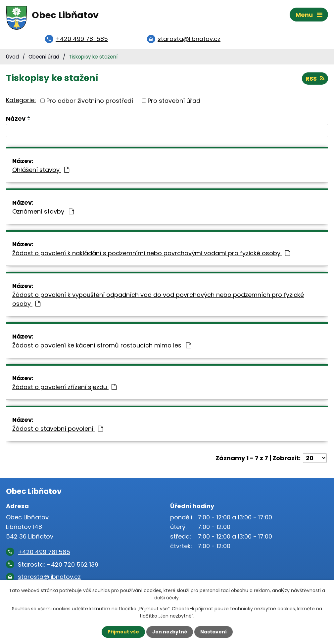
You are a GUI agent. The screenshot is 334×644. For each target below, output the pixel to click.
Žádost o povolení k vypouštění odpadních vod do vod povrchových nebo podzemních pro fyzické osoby (158, 299)
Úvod (12, 57)
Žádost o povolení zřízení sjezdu (64, 387)
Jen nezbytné (170, 632)
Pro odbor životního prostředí (90, 101)
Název (16, 119)
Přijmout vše (123, 632)
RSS (315, 79)
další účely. (167, 598)
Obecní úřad (44, 57)
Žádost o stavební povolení (58, 429)
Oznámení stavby (43, 211)
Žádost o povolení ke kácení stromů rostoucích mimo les (102, 345)
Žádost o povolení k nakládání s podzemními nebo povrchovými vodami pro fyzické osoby (151, 253)
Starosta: (58, 564)
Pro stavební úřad (174, 101)
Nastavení (214, 632)
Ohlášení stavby (41, 170)
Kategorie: (21, 100)
